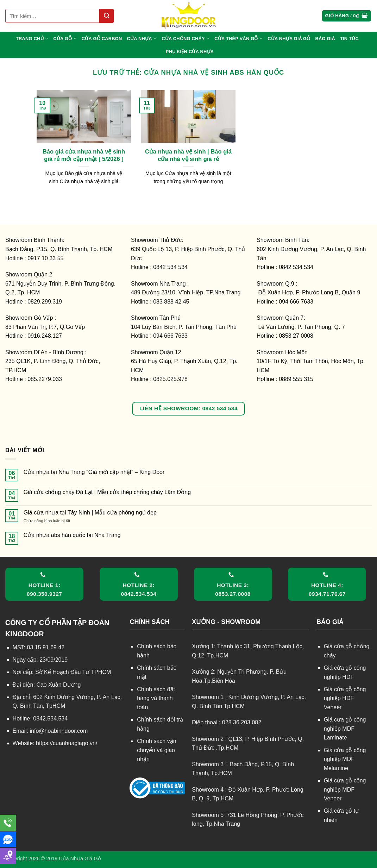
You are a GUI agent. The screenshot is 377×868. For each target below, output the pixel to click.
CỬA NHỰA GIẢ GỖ (289, 39)
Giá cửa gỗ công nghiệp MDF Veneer (345, 789)
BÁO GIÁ (325, 39)
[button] (347, 16)
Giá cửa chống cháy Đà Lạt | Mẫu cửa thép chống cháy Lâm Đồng (107, 492)
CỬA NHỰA (142, 39)
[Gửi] (107, 16)
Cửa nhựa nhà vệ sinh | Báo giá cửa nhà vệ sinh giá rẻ (188, 155)
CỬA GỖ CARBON (102, 39)
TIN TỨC (349, 39)
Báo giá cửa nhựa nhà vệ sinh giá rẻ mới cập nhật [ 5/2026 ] (84, 155)
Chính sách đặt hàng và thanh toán (156, 698)
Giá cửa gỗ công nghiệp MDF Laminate (345, 729)
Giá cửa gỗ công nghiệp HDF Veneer (345, 698)
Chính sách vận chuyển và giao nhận (156, 750)
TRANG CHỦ (32, 39)
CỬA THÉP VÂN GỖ (238, 39)
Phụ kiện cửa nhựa (190, 52)
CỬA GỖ (65, 39)
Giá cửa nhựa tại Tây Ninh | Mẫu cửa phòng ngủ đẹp (90, 513)
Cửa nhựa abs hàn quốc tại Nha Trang (72, 535)
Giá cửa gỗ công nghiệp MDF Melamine (345, 759)
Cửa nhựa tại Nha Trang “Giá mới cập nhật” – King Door (94, 472)
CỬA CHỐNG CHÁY (186, 39)
